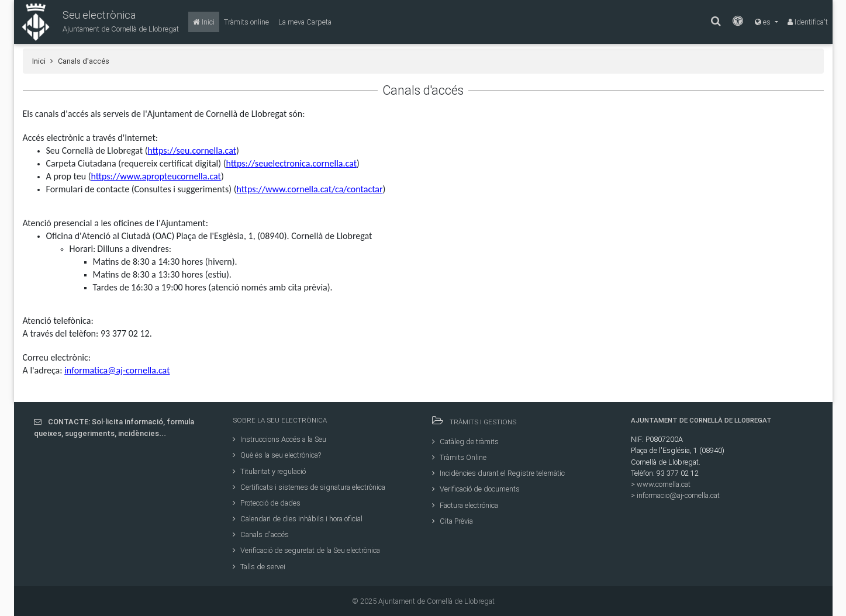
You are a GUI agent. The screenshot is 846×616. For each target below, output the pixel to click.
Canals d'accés (261, 534)
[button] (96, 22)
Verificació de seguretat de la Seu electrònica (306, 550)
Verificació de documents (476, 489)
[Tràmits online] (246, 22)
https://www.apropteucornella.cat (156, 176)
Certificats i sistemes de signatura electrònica (309, 487)
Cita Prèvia (453, 521)
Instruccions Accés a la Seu (279, 439)
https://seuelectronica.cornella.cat (291, 163)
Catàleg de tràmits (465, 442)
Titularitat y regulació (269, 471)
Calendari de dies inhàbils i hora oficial (298, 519)
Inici (39, 61)
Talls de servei (259, 567)
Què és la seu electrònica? (277, 455)
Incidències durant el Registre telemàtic (498, 473)
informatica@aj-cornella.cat (117, 370)
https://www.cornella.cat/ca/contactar (309, 189)
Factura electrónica (465, 505)
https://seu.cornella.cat (192, 150)
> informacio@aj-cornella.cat (675, 495)
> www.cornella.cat (661, 484)
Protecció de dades (267, 503)
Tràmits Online (459, 457)
